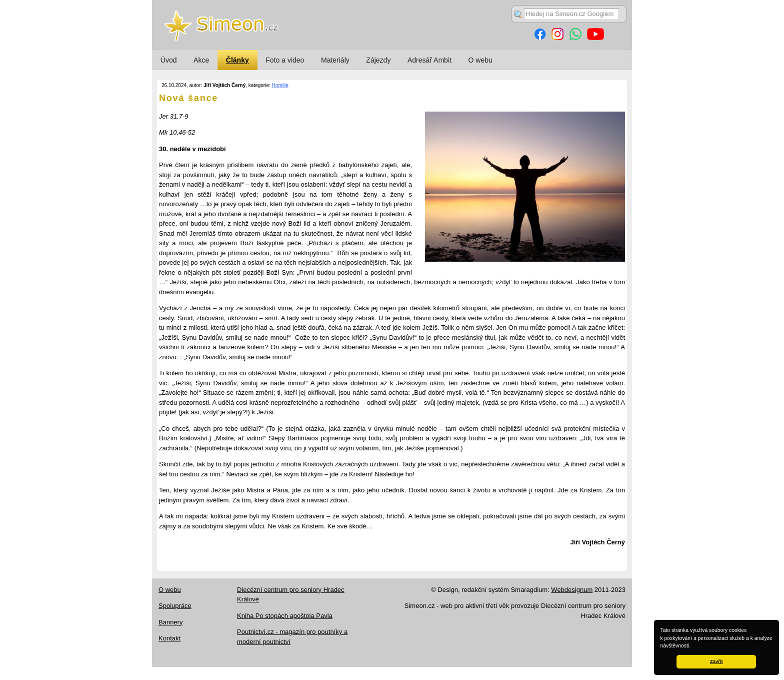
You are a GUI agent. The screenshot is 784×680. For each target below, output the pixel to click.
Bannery (170, 622)
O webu (480, 60)
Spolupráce (175, 606)
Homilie (280, 85)
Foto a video (285, 60)
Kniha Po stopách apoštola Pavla (285, 616)
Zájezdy (378, 60)
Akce (201, 60)
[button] (693, 646)
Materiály (335, 60)
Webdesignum (572, 590)
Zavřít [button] (716, 661)
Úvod (169, 60)
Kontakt (169, 638)
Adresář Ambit (429, 60)
